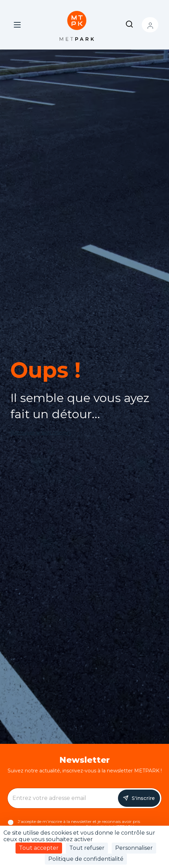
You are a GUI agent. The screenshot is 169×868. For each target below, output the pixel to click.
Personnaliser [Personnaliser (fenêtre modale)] (134, 848)
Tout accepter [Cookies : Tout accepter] (39, 848)
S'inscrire (143, 798)
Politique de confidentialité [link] (86, 859)
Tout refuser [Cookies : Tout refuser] (87, 848)
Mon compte (150, 25)
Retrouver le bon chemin (41, 433)
